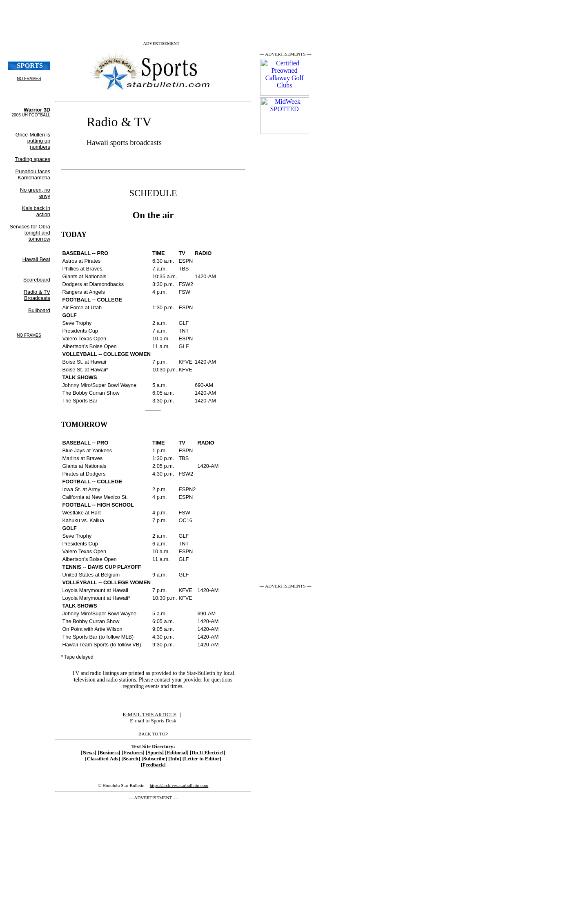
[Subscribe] (154, 759)
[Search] (131, 759)
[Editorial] (177, 753)
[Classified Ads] (102, 759)
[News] (89, 753)
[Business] (109, 753)
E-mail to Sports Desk (153, 721)
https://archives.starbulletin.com (179, 785)
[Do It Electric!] (208, 753)
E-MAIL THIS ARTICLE (150, 715)
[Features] (133, 753)
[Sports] (155, 753)
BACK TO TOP (153, 734)
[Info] (175, 759)
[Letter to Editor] (202, 759)
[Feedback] (153, 765)
